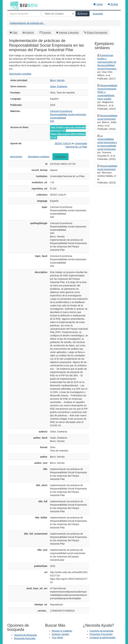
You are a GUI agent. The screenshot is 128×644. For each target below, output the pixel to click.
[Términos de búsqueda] (24, 14)
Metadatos (60, 157)
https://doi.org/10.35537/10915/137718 (68, 136)
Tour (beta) (57, 638)
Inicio (98, 4)
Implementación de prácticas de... (27, 23)
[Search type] (58, 14)
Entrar (113, 4)
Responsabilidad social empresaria (68, 114)
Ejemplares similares (39, 157)
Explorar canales (60, 634)
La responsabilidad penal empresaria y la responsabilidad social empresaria (107, 142)
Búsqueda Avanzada (25, 638)
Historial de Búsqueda (25, 635)
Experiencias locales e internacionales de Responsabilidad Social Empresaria (107, 62)
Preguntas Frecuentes (101, 634)
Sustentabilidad (58, 118)
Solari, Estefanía (59, 86)
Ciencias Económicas (61, 111)
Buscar (82, 14)
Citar (15, 32)
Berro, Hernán (57, 80)
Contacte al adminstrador (102, 638)
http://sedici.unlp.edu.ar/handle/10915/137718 (68, 129)
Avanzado (98, 14)
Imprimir (30, 32)
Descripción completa (20, 74)
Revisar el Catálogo (62, 631)
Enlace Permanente (97, 32)
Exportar (46, 32)
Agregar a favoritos (69, 32)
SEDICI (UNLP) (63, 143)
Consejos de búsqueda (101, 631)
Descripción (16, 157)
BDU (13, 5)
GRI (52, 121)
